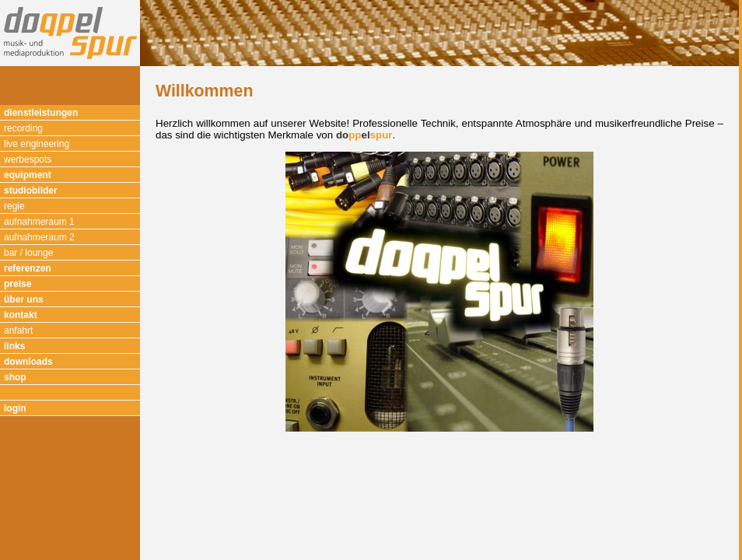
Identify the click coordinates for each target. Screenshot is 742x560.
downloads (28, 362)
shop (15, 377)
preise (17, 284)
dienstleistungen (41, 113)
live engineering (37, 144)
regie (14, 206)
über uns (24, 299)
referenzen (28, 268)
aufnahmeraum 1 (39, 222)
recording (23, 128)
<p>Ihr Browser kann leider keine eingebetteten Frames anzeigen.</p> (439, 313)
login (15, 408)
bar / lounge (28, 253)
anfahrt (18, 331)
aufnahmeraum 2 (39, 237)
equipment (28, 175)
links (14, 346)
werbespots (28, 159)
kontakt (21, 315)
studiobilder (31, 191)
